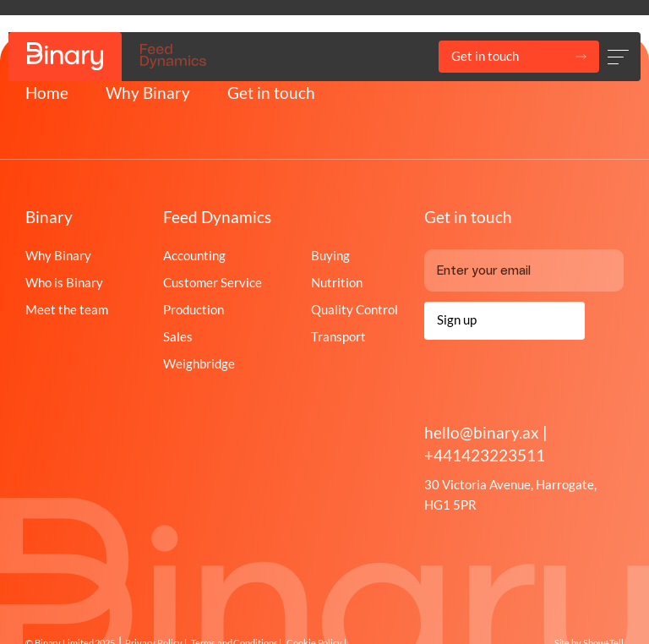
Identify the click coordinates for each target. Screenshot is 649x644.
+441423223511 (485, 455)
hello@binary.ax (483, 432)
